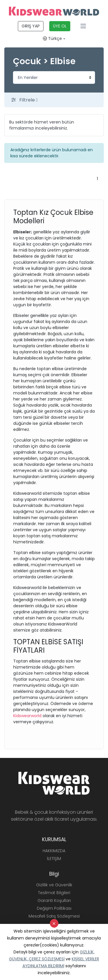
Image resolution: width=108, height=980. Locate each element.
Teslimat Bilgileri (54, 893)
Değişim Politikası (54, 908)
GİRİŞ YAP (31, 26)
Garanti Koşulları (54, 900)
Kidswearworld (28, 716)
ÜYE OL (60, 26)
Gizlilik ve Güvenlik (54, 885)
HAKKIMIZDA (54, 851)
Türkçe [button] (52, 38)
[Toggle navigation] (83, 26)
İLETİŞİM (54, 859)
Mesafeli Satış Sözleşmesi (54, 916)
